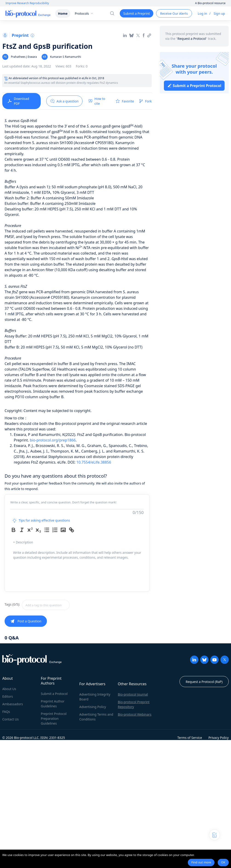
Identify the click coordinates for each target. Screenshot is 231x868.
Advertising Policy (93, 707)
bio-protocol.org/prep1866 (53, 440)
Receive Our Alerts (174, 13)
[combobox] (62, 605)
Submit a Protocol (54, 694)
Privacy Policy (219, 738)
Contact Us (10, 719)
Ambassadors (13, 704)
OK (223, 862)
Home (63, 13)
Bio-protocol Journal (133, 694)
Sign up (219, 13)
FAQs (6, 712)
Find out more (201, 862)
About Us (9, 689)
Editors (8, 696)
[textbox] (46, 605)
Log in (202, 13)
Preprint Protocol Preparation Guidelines (54, 718)
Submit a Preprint (136, 13)
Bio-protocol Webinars (135, 714)
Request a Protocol (192, 39)
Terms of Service (190, 738)
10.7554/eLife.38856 (94, 462)
